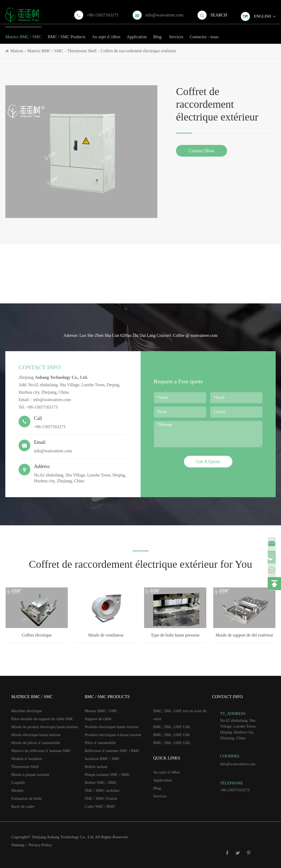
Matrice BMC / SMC (23, 33)
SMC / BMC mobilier (102, 790)
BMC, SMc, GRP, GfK (171, 735)
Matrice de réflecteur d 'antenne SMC (41, 751)
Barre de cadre (23, 806)
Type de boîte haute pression (175, 635)
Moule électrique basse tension (36, 735)
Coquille (18, 783)
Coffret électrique (37, 635)
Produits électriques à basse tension (113, 735)
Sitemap (18, 845)
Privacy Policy (40, 845)
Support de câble (98, 719)
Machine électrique (26, 711)
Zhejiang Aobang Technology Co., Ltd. (64, 837)
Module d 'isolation (27, 759)
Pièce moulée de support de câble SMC (43, 719)
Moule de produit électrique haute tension (44, 727)
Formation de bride (26, 798)
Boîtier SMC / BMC (101, 783)
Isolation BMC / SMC (102, 759)
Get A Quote (208, 462)
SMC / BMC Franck (101, 798)
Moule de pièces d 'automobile (36, 743)
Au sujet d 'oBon (106, 33)
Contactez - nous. (205, 33)
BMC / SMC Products (67, 33)
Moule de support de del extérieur (244, 635)
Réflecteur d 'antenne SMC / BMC (112, 751)
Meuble (17, 790)
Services (176, 33)
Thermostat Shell (82, 51)
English (262, 16)
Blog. (158, 33)
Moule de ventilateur (106, 635)
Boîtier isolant (96, 767)
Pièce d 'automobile (100, 743)
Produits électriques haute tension (111, 727)
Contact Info (40, 367)
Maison (17, 51)
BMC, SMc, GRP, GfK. (172, 727)
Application (137, 33)
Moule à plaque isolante (30, 775)
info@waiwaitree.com (164, 15)
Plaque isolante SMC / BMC (107, 775)
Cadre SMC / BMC (100, 806)
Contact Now (201, 151)
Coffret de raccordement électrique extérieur (138, 51)
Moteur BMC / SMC (101, 711)
